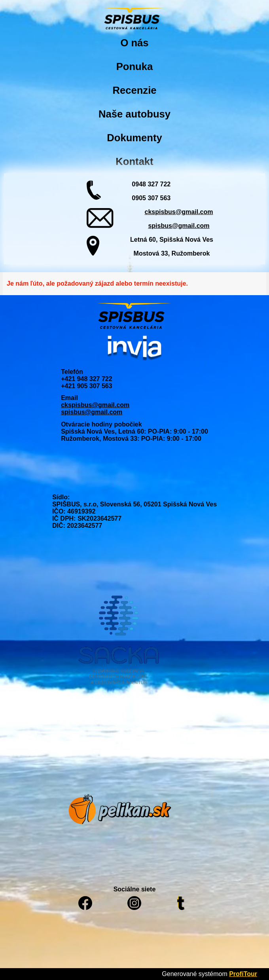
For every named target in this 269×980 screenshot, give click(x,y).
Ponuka (134, 66)
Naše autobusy (134, 114)
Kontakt (134, 161)
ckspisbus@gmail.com (179, 212)
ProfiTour (243, 974)
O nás (134, 43)
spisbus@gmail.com (179, 226)
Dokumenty (134, 138)
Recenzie (135, 90)
